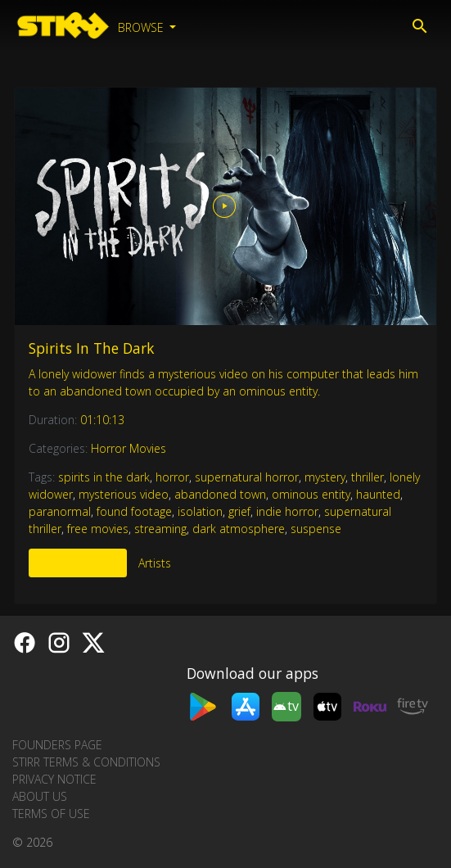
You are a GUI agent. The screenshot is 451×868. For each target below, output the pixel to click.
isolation (200, 511)
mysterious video (124, 494)
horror (172, 477)
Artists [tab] (155, 563)
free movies (98, 529)
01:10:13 (102, 420)
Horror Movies (129, 448)
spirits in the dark (104, 477)
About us (40, 796)
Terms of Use (51, 814)
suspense (316, 529)
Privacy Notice (54, 779)
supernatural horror (247, 477)
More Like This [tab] (78, 563)
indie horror (287, 511)
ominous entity (311, 494)
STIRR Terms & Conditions (86, 762)
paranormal (60, 511)
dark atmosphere (239, 529)
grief (239, 511)
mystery (325, 477)
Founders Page (57, 745)
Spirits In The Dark (91, 348)
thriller (368, 477)
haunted (378, 494)
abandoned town (220, 494)
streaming (160, 529)
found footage (134, 511)
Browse (142, 27)
